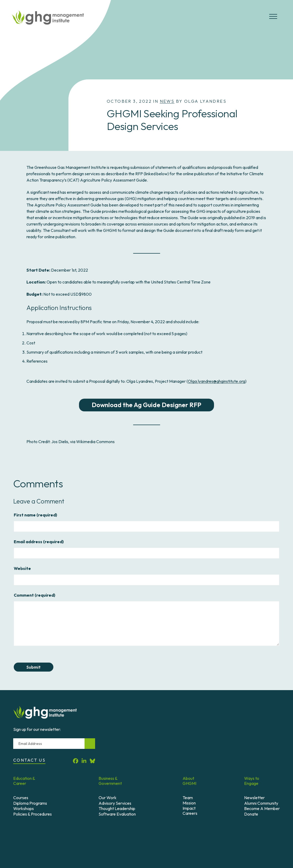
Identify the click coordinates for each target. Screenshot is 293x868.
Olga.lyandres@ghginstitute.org (217, 381)
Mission (189, 803)
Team (188, 798)
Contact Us (29, 760)
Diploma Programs (30, 803)
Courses (21, 798)
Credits (143, 834)
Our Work (108, 798)
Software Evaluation (117, 814)
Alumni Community (261, 803)
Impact (189, 808)
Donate (251, 814)
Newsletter (254, 798)
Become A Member (262, 808)
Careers (190, 813)
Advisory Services (115, 803)
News (167, 101)
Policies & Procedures (32, 814)
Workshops (24, 808)
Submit (37, 667)
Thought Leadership (117, 808)
